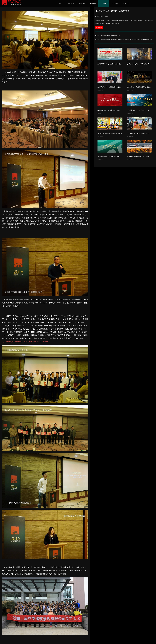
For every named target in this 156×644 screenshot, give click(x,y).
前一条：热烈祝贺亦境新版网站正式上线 (108, 35)
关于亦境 (71, 3)
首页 (60, 3)
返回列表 (99, 27)
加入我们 (115, 3)
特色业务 (93, 3)
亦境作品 (82, 3)
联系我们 (126, 3)
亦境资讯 (104, 3)
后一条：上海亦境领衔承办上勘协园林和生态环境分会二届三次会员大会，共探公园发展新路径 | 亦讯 (125, 39)
